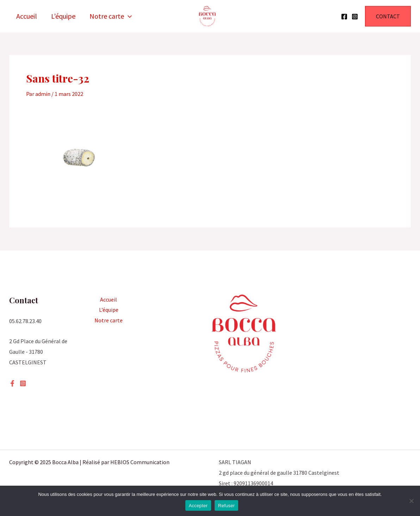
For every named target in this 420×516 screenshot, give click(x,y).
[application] (128, 16)
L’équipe (63, 16)
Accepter (198, 506)
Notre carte (111, 16)
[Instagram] (355, 17)
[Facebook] (344, 17)
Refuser (226, 506)
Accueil (27, 16)
